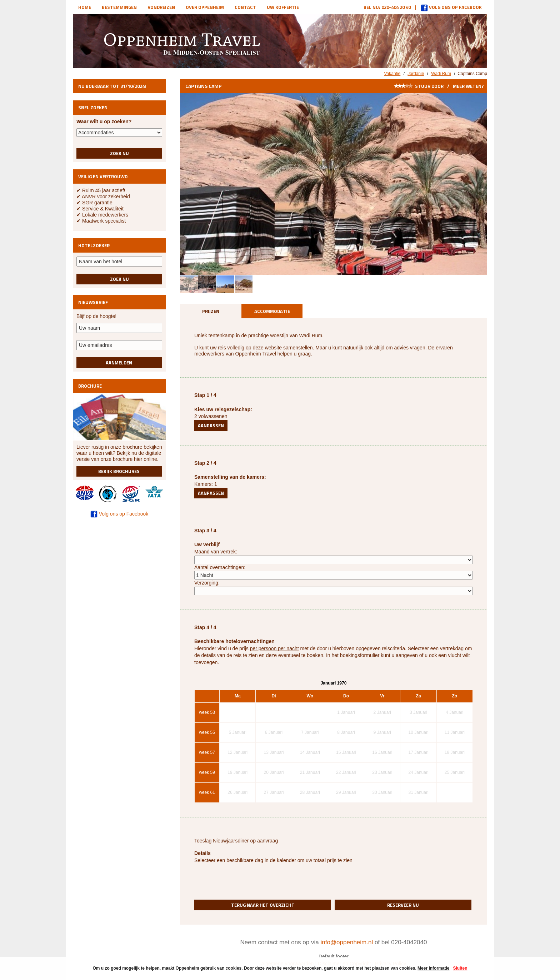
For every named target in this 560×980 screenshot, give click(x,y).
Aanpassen (211, 426)
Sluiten (460, 968)
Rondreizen (161, 7)
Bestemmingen (119, 7)
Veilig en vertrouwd (103, 176)
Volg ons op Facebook (451, 7)
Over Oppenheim (205, 7)
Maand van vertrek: (216, 552)
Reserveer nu (403, 905)
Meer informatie (433, 968)
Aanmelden (119, 363)
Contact (245, 7)
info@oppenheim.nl (347, 942)
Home (85, 7)
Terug (263, 905)
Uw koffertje (283, 7)
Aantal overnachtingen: (220, 567)
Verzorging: (207, 583)
